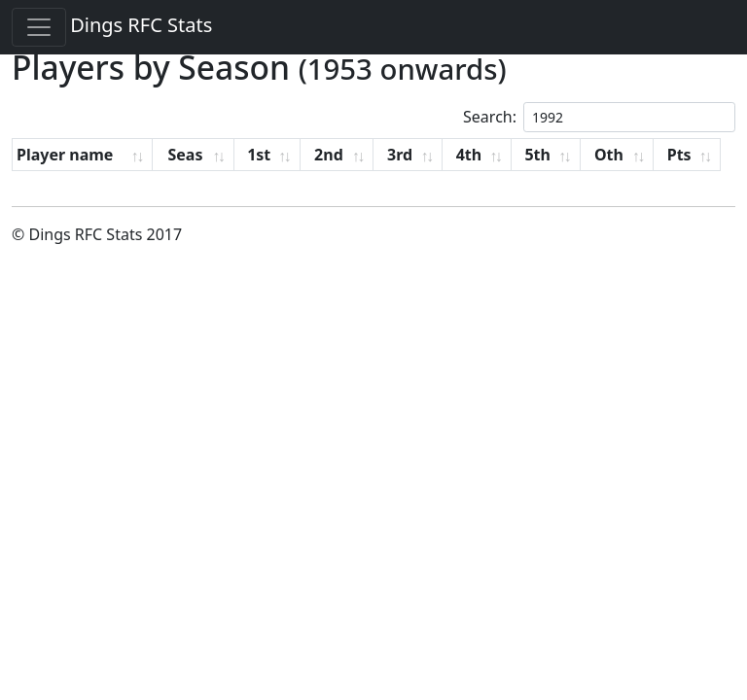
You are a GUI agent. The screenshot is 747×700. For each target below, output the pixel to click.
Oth (609, 155)
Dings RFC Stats (141, 25)
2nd (329, 155)
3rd (400, 155)
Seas (185, 155)
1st (259, 155)
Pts (679, 155)
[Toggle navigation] (39, 27)
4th (469, 155)
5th (537, 155)
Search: (599, 117)
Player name (65, 155)
